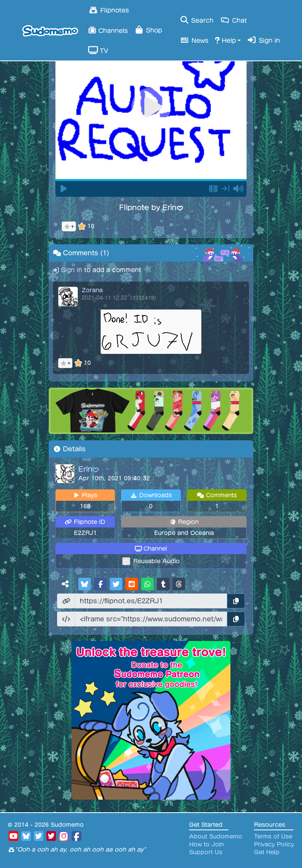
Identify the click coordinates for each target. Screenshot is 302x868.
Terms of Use (273, 837)
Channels (108, 30)
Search (196, 20)
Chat (233, 20)
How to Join (206, 844)
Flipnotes (109, 10)
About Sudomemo (216, 837)
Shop (148, 30)
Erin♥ (89, 469)
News (194, 40)
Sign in (263, 40)
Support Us (206, 852)
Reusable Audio (157, 561)
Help (225, 40)
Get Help (267, 852)
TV (98, 50)
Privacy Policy (274, 844)
